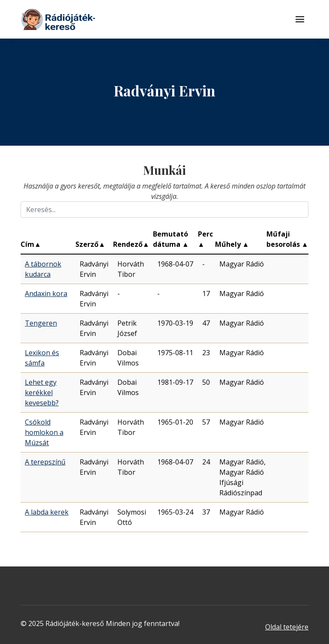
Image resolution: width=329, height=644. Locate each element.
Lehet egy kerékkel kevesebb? (42, 392)
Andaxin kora (46, 294)
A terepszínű (45, 462)
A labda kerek (47, 512)
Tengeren (41, 323)
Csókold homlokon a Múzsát (44, 432)
